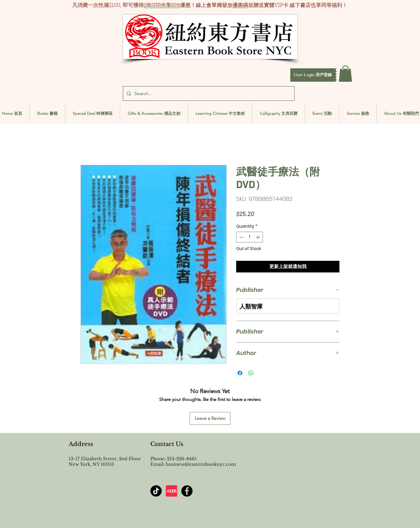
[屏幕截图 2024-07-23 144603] (171, 491)
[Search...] (208, 93)
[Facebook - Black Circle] (187, 491)
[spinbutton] (250, 237)
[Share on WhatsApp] (251, 373)
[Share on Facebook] (240, 373)
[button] (313, 75)
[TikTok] (156, 491)
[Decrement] (241, 237)
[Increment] (258, 237)
